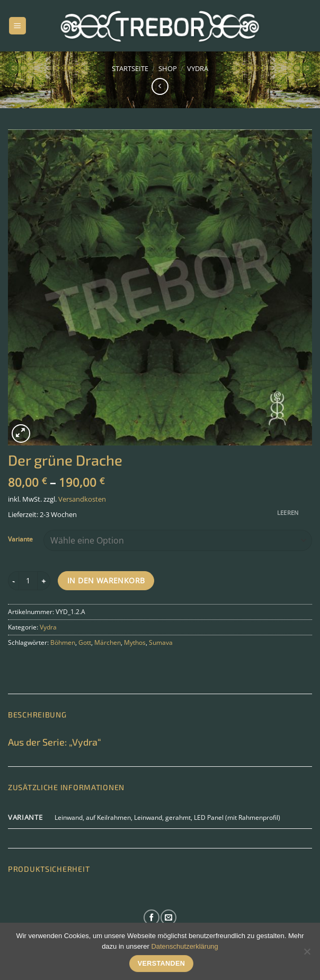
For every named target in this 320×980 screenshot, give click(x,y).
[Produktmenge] (28, 581)
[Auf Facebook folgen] (152, 917)
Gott (85, 642)
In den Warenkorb (106, 580)
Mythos (135, 642)
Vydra (198, 68)
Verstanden (162, 964)
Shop (168, 68)
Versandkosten (82, 499)
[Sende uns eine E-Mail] (168, 917)
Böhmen (63, 642)
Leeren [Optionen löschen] (288, 513)
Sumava (161, 642)
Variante (20, 539)
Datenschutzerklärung (184, 946)
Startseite (130, 68)
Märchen (108, 642)
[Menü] (17, 26)
